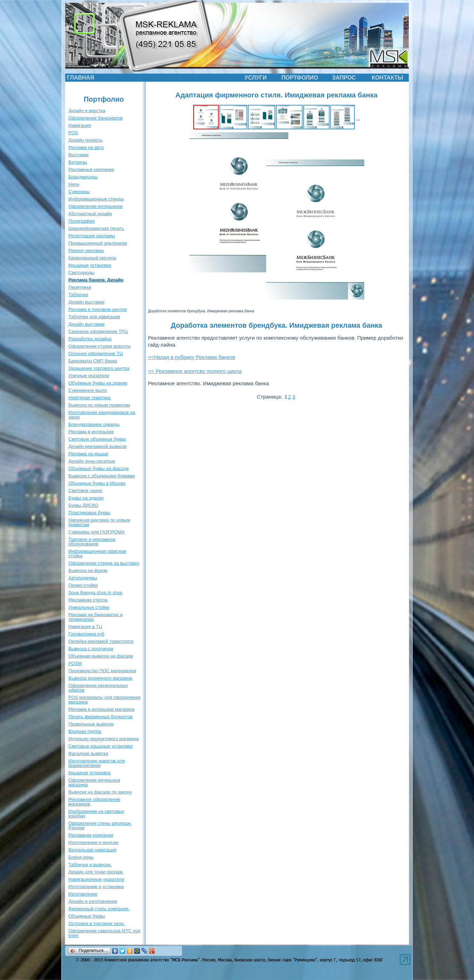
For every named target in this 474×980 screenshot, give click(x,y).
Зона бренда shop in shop (95, 593)
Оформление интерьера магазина (94, 782)
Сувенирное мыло (88, 390)
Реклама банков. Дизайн (96, 280)
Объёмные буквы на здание (98, 383)
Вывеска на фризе (88, 570)
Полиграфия (82, 221)
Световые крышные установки (100, 746)
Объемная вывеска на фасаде (101, 656)
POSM (75, 663)
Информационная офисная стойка (97, 553)
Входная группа (85, 731)
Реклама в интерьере (91, 432)
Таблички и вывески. (90, 865)
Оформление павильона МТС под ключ (104, 933)
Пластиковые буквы (89, 513)
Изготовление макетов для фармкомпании (97, 763)
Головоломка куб (86, 634)
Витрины (78, 162)
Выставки (78, 155)
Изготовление (83, 894)
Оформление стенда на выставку (104, 563)
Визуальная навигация (92, 850)
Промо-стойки (83, 585)
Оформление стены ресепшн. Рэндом (100, 825)
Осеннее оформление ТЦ (96, 353)
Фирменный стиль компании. (99, 909)
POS (73, 133)
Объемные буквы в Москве (97, 483)
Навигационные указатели (96, 879)
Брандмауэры (83, 177)
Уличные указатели (89, 376)
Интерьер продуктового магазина (103, 739)
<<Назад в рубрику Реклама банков (192, 357)
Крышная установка (89, 773)
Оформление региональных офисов (98, 688)
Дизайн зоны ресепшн (92, 461)
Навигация (80, 125)
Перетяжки (80, 287)
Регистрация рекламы (92, 236)
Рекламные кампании (91, 169)
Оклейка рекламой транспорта (101, 641)
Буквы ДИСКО (83, 505)
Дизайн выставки (86, 302)
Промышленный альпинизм (98, 243)
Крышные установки (90, 265)
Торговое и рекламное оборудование (92, 542)
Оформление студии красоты (100, 346)
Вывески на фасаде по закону (100, 792)
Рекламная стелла (88, 600)
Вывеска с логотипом (91, 649)
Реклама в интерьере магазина (101, 709)
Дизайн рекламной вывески (97, 446)
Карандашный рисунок (92, 258)
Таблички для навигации (94, 317)
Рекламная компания (91, 835)
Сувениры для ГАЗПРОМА (96, 532)
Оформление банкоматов (96, 118)
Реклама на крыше (88, 454)
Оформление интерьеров (95, 206)
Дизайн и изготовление (93, 901)
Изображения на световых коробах (96, 814)
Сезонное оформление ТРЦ (98, 331)
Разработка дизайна (90, 339)
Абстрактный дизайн (90, 214)
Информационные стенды (96, 199)
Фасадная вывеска (88, 753)
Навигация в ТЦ (85, 627)
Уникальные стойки (89, 607)
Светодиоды (81, 273)
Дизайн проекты (85, 140)
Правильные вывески (91, 724)
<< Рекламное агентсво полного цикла (195, 371)
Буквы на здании (86, 498)
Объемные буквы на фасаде (99, 468)
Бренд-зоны (81, 857)
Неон (74, 184)
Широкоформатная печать (96, 228)
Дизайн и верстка (87, 111)
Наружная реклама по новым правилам (99, 522)
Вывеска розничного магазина (100, 678)
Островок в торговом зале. (97, 923)
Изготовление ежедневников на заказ (102, 415)
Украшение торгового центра (99, 368)
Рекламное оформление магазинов (94, 802)
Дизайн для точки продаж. (96, 872)
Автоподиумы (83, 578)
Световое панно (85, 491)
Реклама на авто (86, 147)
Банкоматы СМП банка (93, 361)
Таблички (78, 295)
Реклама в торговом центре (98, 309)
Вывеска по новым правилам (99, 405)
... (358, 118)
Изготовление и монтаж (93, 842)
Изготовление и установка (96, 887)
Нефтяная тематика (89, 398)
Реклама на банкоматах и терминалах (96, 617)
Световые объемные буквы (97, 439)
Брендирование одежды (94, 424)
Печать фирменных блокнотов (100, 717)
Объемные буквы (87, 916)
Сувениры (79, 192)
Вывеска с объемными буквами (102, 476)
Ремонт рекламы (86, 250)
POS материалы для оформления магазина (104, 700)
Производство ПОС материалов (102, 671)
